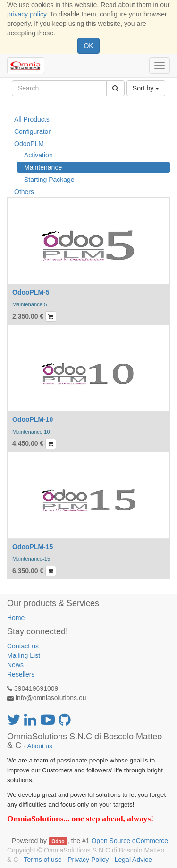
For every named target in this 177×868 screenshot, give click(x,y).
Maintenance (43, 167)
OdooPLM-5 (31, 292)
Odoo (58, 841)
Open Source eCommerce (130, 841)
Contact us (23, 646)
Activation (38, 155)
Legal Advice (133, 860)
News (15, 665)
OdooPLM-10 (33, 419)
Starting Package (49, 180)
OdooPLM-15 (33, 547)
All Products (32, 119)
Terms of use (43, 860)
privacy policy (27, 14)
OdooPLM (29, 144)
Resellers (21, 674)
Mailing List (24, 655)
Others (24, 192)
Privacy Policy (88, 860)
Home (16, 618)
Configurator (32, 131)
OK (88, 46)
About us (40, 746)
